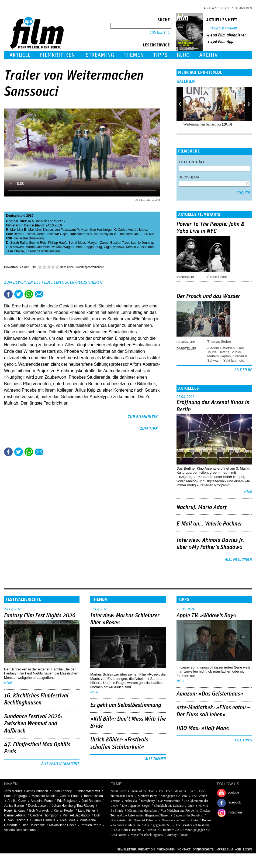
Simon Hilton (217, 277)
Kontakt (184, 849)
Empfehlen (39, 294)
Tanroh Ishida (93, 796)
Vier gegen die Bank (174, 796)
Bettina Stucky (230, 352)
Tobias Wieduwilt (88, 791)
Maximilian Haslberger (97, 230)
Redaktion (146, 849)
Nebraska (131, 801)
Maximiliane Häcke (63, 825)
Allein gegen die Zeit (158, 825)
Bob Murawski (39, 811)
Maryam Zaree (98, 243)
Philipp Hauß (58, 243)
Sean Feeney (62, 791)
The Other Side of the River (177, 791)
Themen (134, 55)
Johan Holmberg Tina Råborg (73, 806)
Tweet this (19, 294)
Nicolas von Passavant (59, 230)
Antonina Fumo (42, 801)
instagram (235, 812)
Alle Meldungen (238, 560)
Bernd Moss (77, 243)
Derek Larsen (38, 806)
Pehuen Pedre (91, 825)
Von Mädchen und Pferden (178, 811)
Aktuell (20, 55)
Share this (8, 294)
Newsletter (126, 849)
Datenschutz (203, 849)
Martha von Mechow (40, 247)
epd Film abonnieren (229, 35)
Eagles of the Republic (188, 815)
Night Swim (118, 791)
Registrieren (241, 8)
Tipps (160, 55)
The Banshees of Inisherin (193, 825)
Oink (191, 806)
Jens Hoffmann (37, 791)
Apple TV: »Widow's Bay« (206, 616)
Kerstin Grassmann (140, 247)
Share (29, 294)
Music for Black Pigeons (147, 835)
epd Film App (222, 42)
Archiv (208, 55)
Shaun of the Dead (142, 791)
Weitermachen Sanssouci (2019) (208, 124)
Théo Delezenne (33, 825)
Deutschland (16, 216)
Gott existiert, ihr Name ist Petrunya (134, 820)
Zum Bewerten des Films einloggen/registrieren (53, 282)
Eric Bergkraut (67, 801)
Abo (207, 8)
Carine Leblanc (15, 815)
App (215, 8)
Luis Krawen (15, 247)
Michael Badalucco (76, 815)
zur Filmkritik (143, 417)
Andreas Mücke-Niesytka (95, 234)
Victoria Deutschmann (20, 830)
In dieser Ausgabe (224, 28)
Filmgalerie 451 (129, 234)
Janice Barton (14, 806)
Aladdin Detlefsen (221, 348)
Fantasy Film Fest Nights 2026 (40, 616)
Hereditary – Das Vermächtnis (160, 801)
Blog (183, 55)
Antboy (172, 835)
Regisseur (189, 177)
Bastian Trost (120, 243)
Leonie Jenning (142, 243)
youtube (233, 792)
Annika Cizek (17, 801)
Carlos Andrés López (133, 230)
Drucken (49, 294)
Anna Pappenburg (89, 247)
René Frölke (46, 234)
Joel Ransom (91, 801)
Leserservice (156, 45)
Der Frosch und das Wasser (208, 296)
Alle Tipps (243, 740)
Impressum (224, 849)
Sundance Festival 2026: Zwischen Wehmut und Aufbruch (33, 724)
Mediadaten (166, 849)
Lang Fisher (87, 811)
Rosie (184, 835)
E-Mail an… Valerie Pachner (209, 524)
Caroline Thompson (44, 815)
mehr (248, 492)
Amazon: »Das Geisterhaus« (210, 694)
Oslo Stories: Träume (128, 830)
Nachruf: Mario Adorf (202, 507)
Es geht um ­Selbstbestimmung (126, 705)
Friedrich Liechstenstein (43, 251)
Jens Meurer (13, 791)
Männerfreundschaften (142, 811)
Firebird (151, 830)
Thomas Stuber (219, 342)
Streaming (100, 55)
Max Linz (17, 230)
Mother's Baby (147, 796)
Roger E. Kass (14, 811)
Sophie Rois (38, 243)
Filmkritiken (57, 55)
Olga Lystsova (114, 247)
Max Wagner (65, 247)
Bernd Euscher (24, 234)
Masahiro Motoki (44, 796)
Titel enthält (192, 162)
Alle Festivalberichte (60, 764)
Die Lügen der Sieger (136, 806)
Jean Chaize (15, 251)
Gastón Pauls (70, 796)
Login (224, 8)
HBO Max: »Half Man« (203, 728)
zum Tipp (149, 429)
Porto (194, 820)
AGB (238, 849)
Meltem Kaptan (219, 356)
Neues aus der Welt (174, 820)
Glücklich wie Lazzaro (169, 806)
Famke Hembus (44, 820)
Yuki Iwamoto (234, 360)
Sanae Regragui (16, 796)
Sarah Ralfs (19, 243)
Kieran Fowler (64, 811)
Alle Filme (243, 370)
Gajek (64, 234)
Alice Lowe (67, 820)
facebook (234, 802)
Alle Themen (155, 759)
